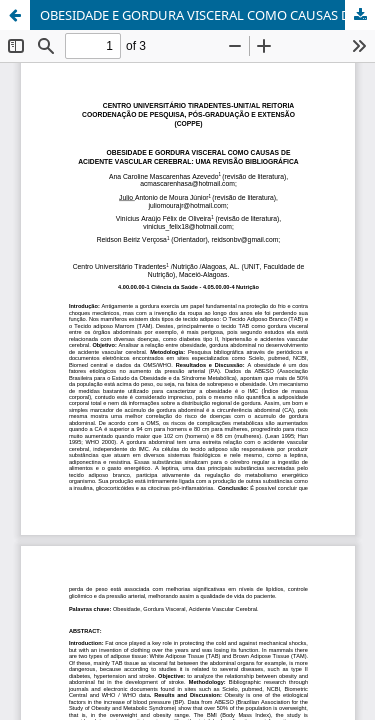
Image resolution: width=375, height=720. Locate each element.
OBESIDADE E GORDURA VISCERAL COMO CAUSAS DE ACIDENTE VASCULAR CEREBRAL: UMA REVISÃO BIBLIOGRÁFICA (207, 15)
